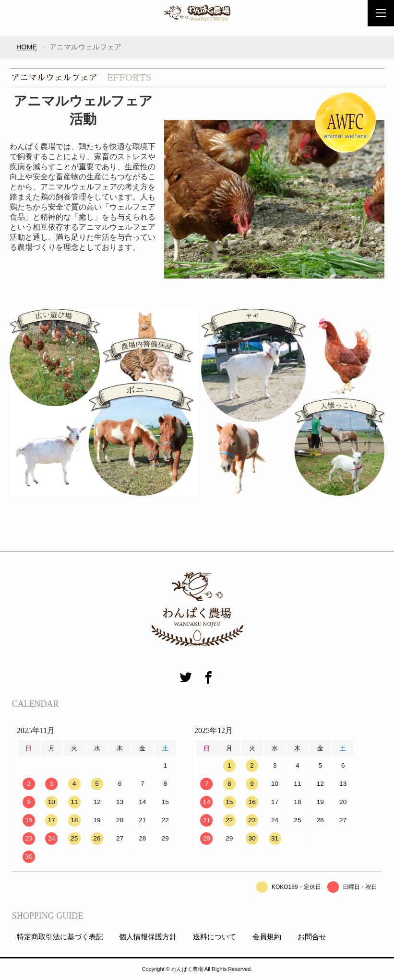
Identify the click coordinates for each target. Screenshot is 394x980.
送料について (215, 937)
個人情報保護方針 (148, 937)
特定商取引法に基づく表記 (60, 937)
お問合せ (312, 937)
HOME (27, 47)
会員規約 (267, 937)
